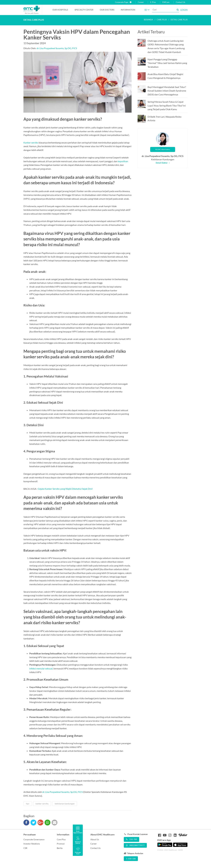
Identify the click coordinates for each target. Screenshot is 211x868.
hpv (28, 804)
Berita (60, 848)
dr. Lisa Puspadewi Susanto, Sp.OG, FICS (57, 48)
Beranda (148, 20)
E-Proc (153, 2)
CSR (25, 848)
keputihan (123, 161)
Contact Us (181, 2)
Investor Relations (32, 844)
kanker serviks (42, 804)
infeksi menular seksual (41, 668)
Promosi (61, 844)
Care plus (162, 20)
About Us (95, 839)
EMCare (166, 2)
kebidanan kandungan (65, 804)
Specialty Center (84, 10)
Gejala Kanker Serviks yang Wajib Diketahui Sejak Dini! (65, 489)
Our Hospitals (60, 10)
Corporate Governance (34, 839)
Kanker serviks (31, 143)
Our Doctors (107, 10)
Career (141, 2)
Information (128, 10)
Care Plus (61, 839)
